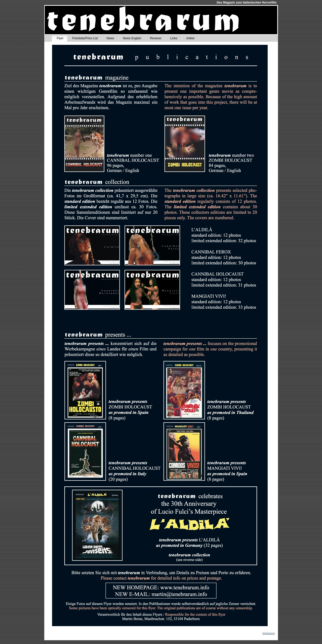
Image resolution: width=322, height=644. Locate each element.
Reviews (156, 38)
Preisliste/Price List (85, 38)
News (110, 38)
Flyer (60, 38)
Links (174, 38)
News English (132, 38)
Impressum (269, 633)
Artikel (190, 38)
